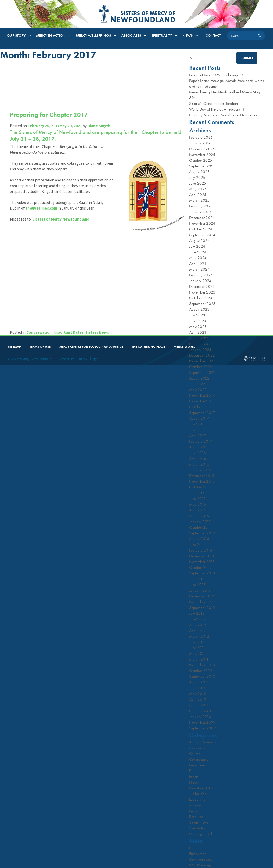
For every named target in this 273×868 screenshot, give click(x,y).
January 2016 (200, 470)
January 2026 (200, 143)
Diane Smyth (99, 126)
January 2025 (200, 212)
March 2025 (199, 200)
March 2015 (199, 516)
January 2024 (200, 281)
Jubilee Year (198, 794)
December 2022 (202, 355)
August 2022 (199, 378)
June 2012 (197, 619)
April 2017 (198, 436)
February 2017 (201, 441)
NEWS (188, 35)
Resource (196, 817)
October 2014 (200, 527)
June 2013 (197, 585)
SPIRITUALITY (162, 35)
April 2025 (198, 195)
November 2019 (202, 395)
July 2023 (197, 315)
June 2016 (198, 453)
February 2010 (201, 711)
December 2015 (202, 476)
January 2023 (200, 350)
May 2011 (198, 653)
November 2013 (202, 562)
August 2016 (199, 447)
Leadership (197, 799)
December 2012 (202, 596)
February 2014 (201, 550)
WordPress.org (200, 865)
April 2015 (198, 510)
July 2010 (197, 688)
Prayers (195, 811)
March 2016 (199, 464)
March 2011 (199, 659)
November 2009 (202, 722)
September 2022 (202, 372)
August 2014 (199, 539)
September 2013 (202, 573)
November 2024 (202, 223)
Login (95, 358)
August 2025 (199, 172)
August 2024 (199, 241)
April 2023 (198, 332)
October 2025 (201, 160)
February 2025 (201, 206)
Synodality (197, 828)
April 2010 (198, 699)
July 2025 (197, 178)
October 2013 (200, 567)
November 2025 (202, 155)
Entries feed (198, 854)
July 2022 (197, 384)
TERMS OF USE (40, 346)
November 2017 (202, 401)
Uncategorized (201, 834)
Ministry (195, 805)
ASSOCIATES (131, 35)
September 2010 (202, 676)
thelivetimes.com (42, 214)
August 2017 (199, 418)
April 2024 (198, 264)
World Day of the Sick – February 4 (217, 109)
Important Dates (69, 332)
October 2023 (201, 298)
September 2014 (202, 533)
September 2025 (202, 166)
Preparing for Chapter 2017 (49, 115)
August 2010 (199, 682)
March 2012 (199, 636)
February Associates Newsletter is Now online (224, 115)
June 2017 (197, 430)
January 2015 (200, 522)
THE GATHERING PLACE (148, 346)
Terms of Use (67, 358)
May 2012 (198, 625)
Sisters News (98, 332)
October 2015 (200, 487)
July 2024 (197, 246)
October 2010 (201, 671)
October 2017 (200, 407)
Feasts (194, 777)
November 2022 (202, 361)
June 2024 (198, 252)
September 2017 (202, 413)
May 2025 (198, 189)
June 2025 (198, 183)
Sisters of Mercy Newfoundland (61, 225)
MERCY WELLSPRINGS (93, 35)
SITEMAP (14, 346)
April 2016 (198, 459)
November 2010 (202, 665)
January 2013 (200, 590)
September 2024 (202, 235)
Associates (197, 748)
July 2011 (197, 642)
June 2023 (198, 321)
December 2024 (202, 218)
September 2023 (202, 304)
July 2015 (197, 493)
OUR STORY (16, 35)
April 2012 (198, 631)
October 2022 (201, 367)
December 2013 (202, 556)
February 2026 (201, 137)
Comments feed (201, 859)
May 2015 (198, 504)
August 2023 (199, 309)
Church (195, 754)
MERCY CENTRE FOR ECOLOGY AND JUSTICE (91, 346)
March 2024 (199, 269)
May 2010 (198, 694)
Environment (198, 765)
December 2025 (202, 149)
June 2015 (197, 499)
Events (194, 771)
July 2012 (197, 613)
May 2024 (198, 258)
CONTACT (213, 35)
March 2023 (199, 338)
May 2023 (198, 327)
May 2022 (198, 390)
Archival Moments (203, 742)
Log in (194, 848)
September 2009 (203, 728)
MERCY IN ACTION (51, 35)
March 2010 (199, 705)
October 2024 (201, 229)
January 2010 (200, 717)
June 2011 (197, 648)
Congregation (40, 332)
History (194, 782)
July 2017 (197, 424)
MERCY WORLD (185, 346)
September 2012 (202, 608)
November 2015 (202, 481)
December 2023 (202, 286)
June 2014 (197, 545)
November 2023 (202, 292)
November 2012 (202, 602)
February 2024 (201, 275)
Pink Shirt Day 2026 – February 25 (216, 75)
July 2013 (197, 579)
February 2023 (201, 344)
